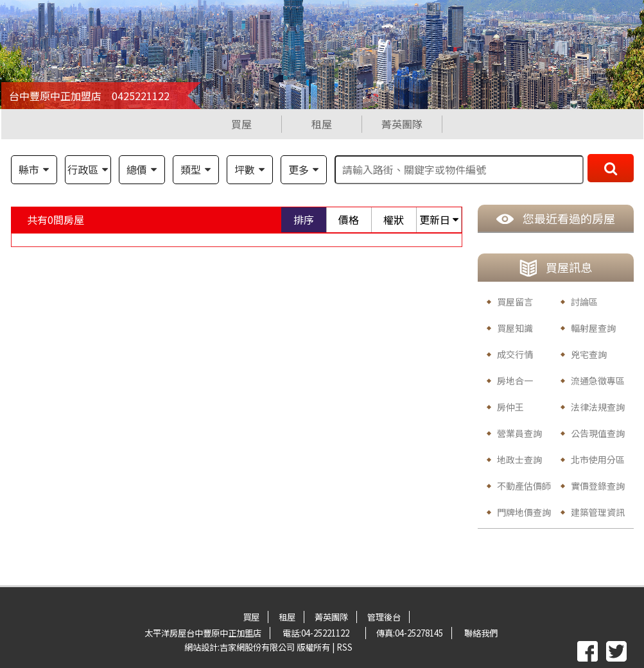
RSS (344, 647)
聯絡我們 (481, 633)
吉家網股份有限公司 (257, 647)
